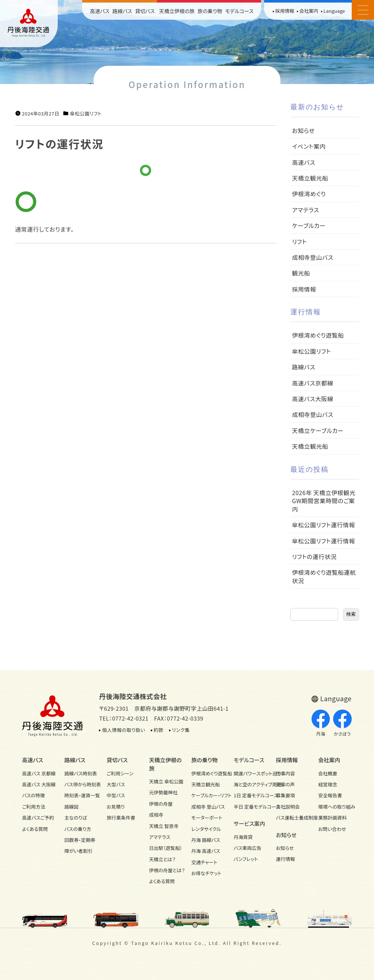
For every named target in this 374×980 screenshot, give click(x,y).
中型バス (116, 795)
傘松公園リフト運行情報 (324, 525)
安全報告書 (330, 795)
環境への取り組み (335, 807)
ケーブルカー (309, 225)
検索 (351, 614)
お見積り (116, 807)
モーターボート (207, 818)
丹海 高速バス (206, 851)
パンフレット (246, 859)
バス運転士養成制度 (293, 818)
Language (334, 11)
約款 (159, 730)
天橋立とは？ (162, 859)
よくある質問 (35, 829)
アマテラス (306, 210)
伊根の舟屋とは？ (166, 870)
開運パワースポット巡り (251, 773)
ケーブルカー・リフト (208, 795)
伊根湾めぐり (309, 194)
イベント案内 (309, 146)
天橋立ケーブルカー (318, 430)
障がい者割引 (78, 851)
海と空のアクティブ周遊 (251, 784)
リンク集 (181, 730)
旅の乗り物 (210, 11)
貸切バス (145, 11)
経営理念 (328, 784)
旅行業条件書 (121, 818)
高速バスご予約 (38, 818)
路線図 (71, 807)
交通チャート (204, 862)
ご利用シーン (120, 773)
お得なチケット (207, 873)
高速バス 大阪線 (39, 784)
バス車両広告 (248, 848)
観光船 (301, 273)
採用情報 (285, 11)
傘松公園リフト (86, 114)
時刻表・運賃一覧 (81, 795)
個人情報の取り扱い (123, 730)
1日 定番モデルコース (251, 795)
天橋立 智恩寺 (164, 826)
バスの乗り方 (78, 829)
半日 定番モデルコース (251, 807)
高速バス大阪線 (313, 399)
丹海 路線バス (206, 840)
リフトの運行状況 (314, 557)
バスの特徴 (33, 795)
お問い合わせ (332, 829)
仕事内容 (285, 773)
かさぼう (342, 723)
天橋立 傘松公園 (166, 781)
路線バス (122, 11)
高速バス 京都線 (39, 773)
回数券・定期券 (80, 840)
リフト (299, 242)
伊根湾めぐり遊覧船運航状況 (324, 576)
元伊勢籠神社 (163, 792)
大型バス (116, 784)
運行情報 (285, 859)
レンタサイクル (206, 829)
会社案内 (309, 11)
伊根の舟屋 (161, 804)
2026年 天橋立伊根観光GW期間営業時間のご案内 (324, 501)
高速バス (100, 11)
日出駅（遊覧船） (166, 848)
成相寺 (156, 815)
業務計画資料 (332, 818)
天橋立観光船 (310, 178)
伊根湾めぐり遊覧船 (318, 335)
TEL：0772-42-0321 (124, 718)
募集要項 (285, 795)
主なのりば (76, 818)
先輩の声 (285, 784)
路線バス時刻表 (81, 773)
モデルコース (239, 11)
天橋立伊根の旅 (177, 11)
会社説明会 (288, 807)
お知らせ (304, 130)
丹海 (321, 723)
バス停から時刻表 (81, 784)
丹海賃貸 (243, 837)
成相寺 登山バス (208, 807)
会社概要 (328, 773)
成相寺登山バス (313, 257)
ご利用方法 (33, 807)
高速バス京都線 (313, 383)
